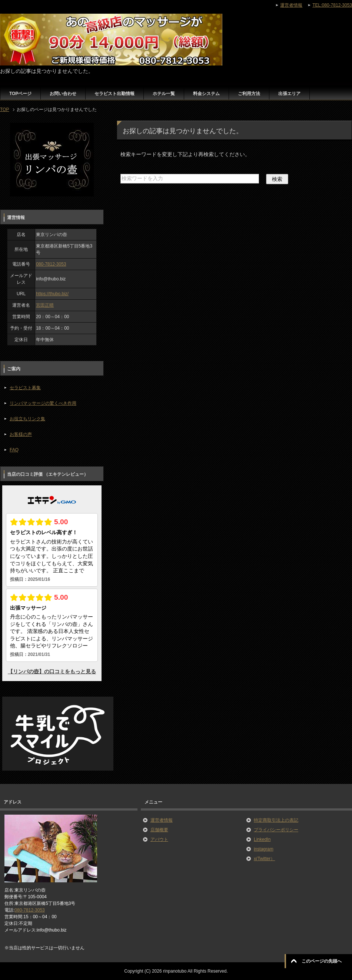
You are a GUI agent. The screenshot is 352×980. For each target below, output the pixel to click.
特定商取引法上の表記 (276, 820)
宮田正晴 (45, 305)
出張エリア (289, 94)
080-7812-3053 (51, 264)
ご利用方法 (249, 94)
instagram (264, 849)
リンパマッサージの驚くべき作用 (43, 403)
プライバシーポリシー (276, 830)
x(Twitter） (264, 859)
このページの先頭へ (322, 961)
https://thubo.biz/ (52, 294)
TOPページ (20, 94)
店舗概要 (159, 830)
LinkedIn (262, 839)
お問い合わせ (63, 94)
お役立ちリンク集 (27, 419)
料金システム (206, 94)
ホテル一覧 (164, 94)
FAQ (14, 450)
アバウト (159, 839)
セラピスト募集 (25, 388)
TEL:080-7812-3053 (332, 5)
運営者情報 (162, 820)
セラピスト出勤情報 (114, 94)
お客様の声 (21, 434)
